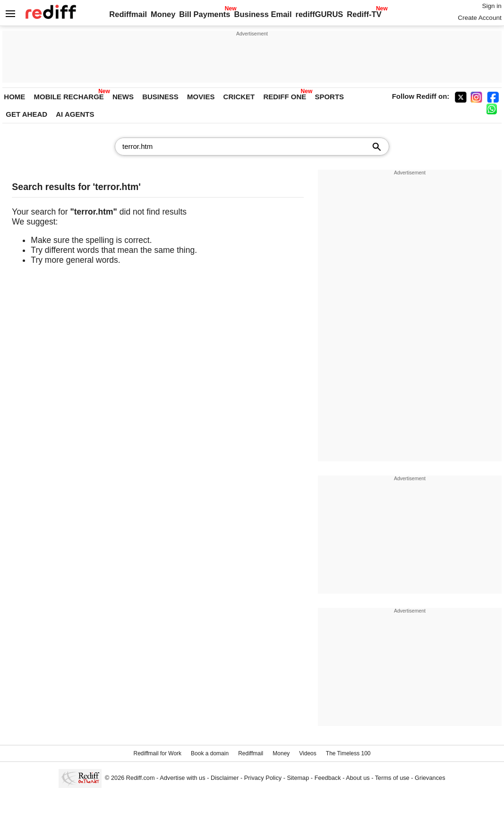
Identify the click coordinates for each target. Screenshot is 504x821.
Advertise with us (182, 778)
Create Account (479, 18)
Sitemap (298, 778)
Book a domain (210, 753)
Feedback (328, 778)
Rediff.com (141, 778)
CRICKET (239, 97)
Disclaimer (225, 778)
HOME (14, 97)
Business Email (263, 14)
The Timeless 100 (348, 753)
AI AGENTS (75, 114)
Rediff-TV (364, 14)
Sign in (491, 6)
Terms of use (392, 778)
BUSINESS (160, 97)
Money (163, 14)
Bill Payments (205, 14)
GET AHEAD (26, 114)
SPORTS (329, 97)
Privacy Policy (263, 778)
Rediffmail (128, 14)
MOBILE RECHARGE (69, 97)
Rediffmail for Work (157, 753)
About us (358, 778)
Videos (308, 753)
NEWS (123, 97)
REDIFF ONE (285, 97)
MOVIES (201, 97)
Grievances (430, 778)
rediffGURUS (319, 14)
